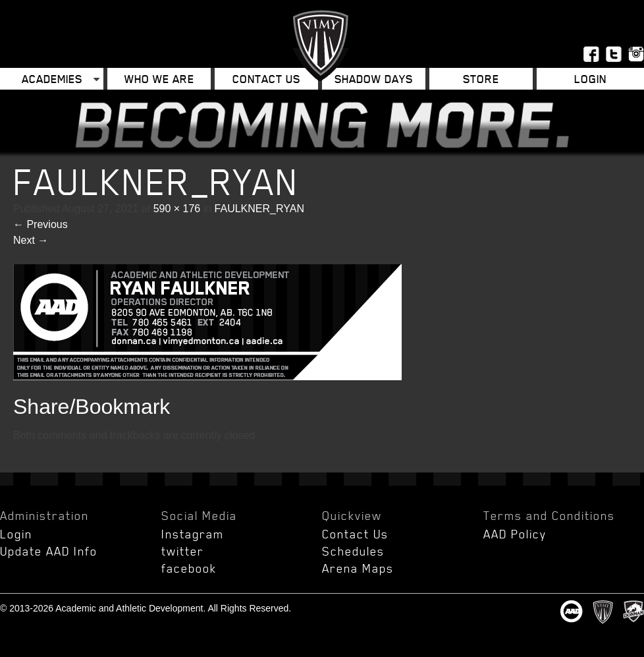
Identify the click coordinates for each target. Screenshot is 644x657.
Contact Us (266, 79)
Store (481, 79)
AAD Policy (515, 534)
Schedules (353, 551)
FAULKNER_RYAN (259, 209)
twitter (183, 551)
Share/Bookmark (92, 407)
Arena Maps (358, 568)
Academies (52, 79)
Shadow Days (374, 79)
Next (31, 240)
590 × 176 (177, 209)
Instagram (193, 534)
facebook (189, 568)
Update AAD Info (49, 551)
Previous (40, 224)
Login (590, 79)
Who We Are (159, 79)
